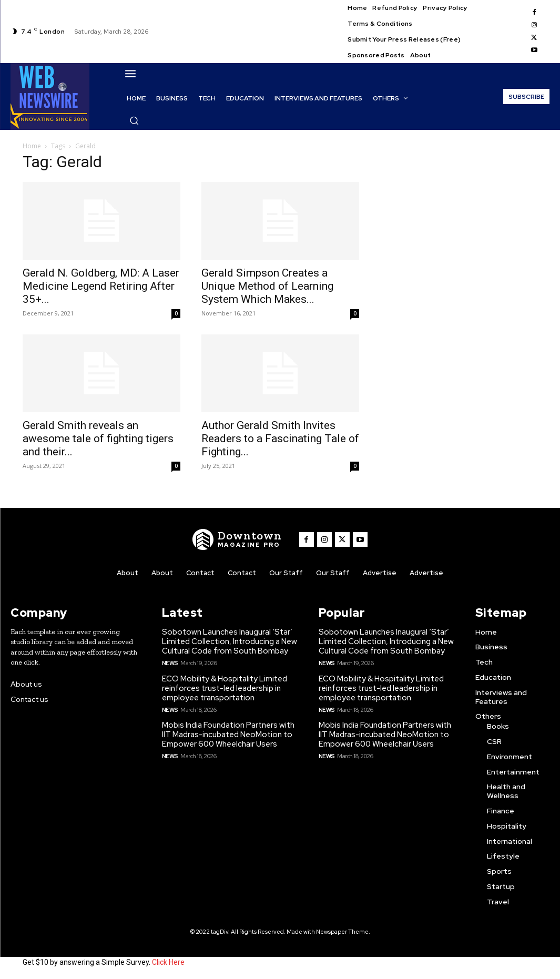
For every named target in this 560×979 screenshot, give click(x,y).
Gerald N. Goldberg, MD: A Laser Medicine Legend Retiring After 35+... (101, 286)
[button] (134, 120)
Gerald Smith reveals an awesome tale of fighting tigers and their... (98, 438)
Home (32, 146)
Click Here (168, 962)
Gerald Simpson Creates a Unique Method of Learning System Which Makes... (267, 286)
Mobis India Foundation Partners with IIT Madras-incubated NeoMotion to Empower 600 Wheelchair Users (228, 735)
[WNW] (237, 539)
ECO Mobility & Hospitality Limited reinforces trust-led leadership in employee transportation (225, 688)
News (170, 663)
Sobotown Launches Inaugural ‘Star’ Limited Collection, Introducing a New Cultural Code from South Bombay (230, 641)
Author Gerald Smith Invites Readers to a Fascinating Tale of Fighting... (280, 438)
